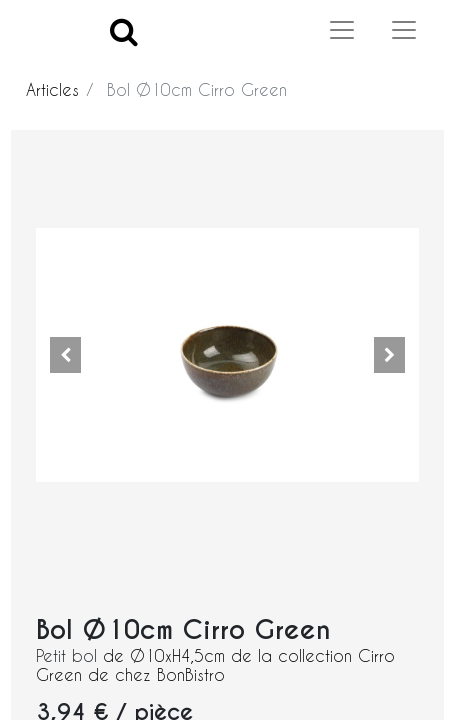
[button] (64, 355)
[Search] (124, 30)
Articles (52, 89)
